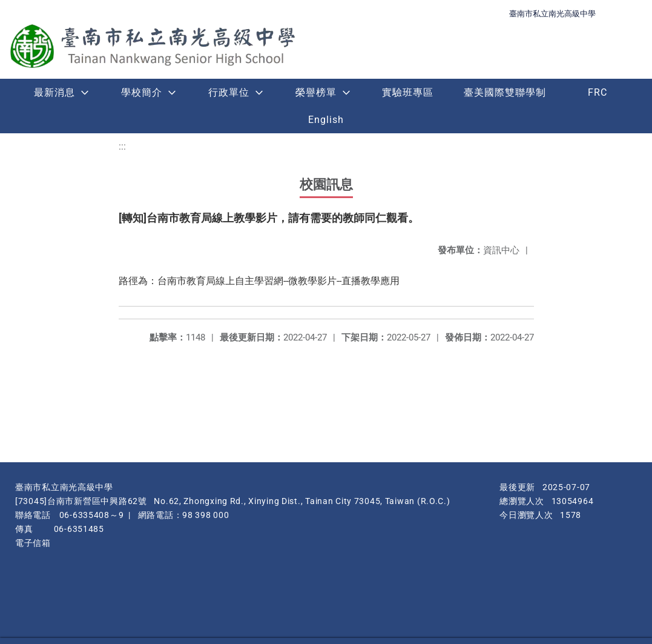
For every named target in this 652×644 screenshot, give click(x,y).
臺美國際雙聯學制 (505, 92)
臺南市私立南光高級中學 (552, 14)
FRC (598, 92)
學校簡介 (142, 92)
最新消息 (54, 92)
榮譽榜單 (316, 92)
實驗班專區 (408, 92)
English (326, 120)
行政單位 (229, 92)
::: (122, 146)
